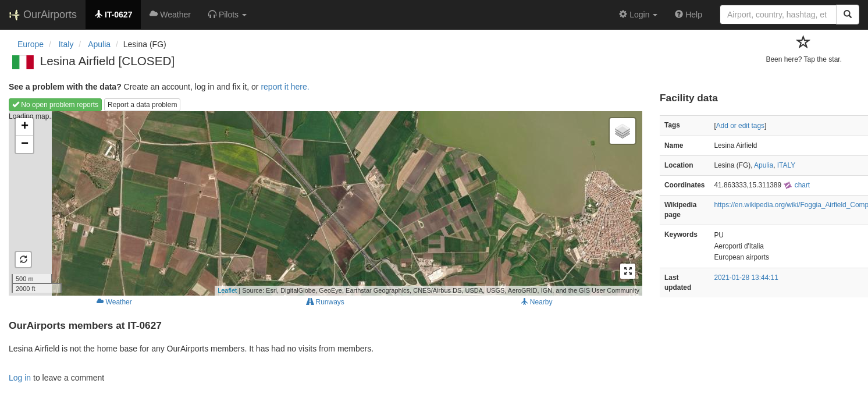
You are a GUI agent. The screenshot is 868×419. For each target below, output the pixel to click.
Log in (20, 378)
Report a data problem (142, 105)
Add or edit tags (740, 126)
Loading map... (324, 203)
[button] (227, 15)
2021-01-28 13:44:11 (746, 278)
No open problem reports (55, 105)
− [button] (25, 144)
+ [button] (25, 127)
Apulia (764, 165)
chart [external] (796, 185)
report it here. (285, 87)
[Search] (848, 15)
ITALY (786, 165)
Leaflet (227, 290)
